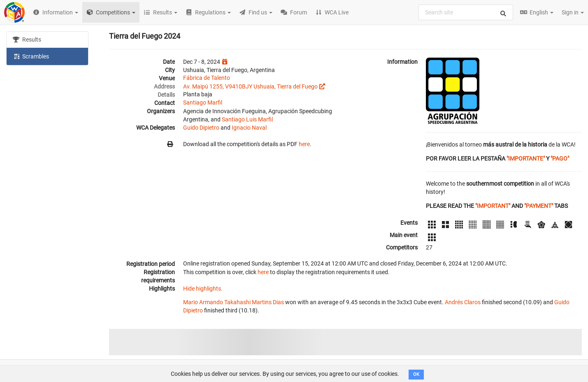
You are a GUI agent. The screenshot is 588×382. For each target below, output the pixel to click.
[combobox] (466, 12)
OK (416, 374)
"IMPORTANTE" (526, 158)
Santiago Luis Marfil (247, 119)
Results (27, 40)
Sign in (573, 12)
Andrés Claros (463, 302)
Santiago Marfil (203, 102)
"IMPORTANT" (493, 206)
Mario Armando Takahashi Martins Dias (234, 302)
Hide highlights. (203, 289)
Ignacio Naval (249, 128)
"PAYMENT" (539, 206)
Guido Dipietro (201, 128)
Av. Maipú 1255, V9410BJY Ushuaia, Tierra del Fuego (250, 86)
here (304, 144)
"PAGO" (560, 158)
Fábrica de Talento (207, 78)
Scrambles (31, 56)
